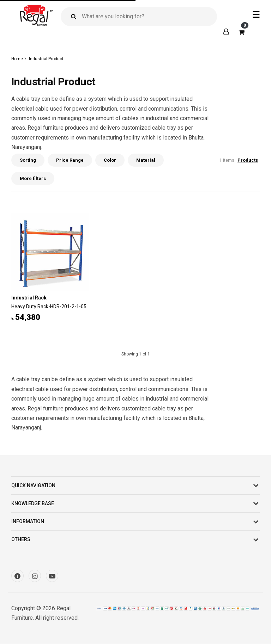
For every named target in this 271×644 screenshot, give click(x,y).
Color (110, 160)
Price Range (70, 160)
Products (248, 160)
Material (146, 160)
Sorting (28, 160)
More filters (33, 178)
